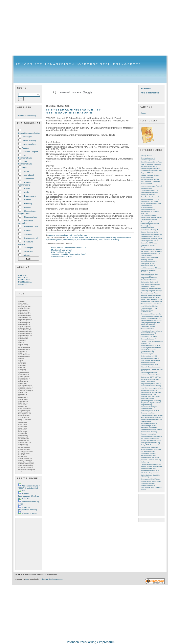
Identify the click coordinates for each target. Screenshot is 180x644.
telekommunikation (147, 335)
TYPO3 (158, 384)
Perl (153, 329)
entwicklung (145, 477)
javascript (144, 460)
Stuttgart (154, 407)
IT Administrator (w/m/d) (62, 250)
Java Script (145, 291)
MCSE (158, 341)
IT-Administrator (146, 318)
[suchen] (89, 92)
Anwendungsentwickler (149, 373)
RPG (142, 182)
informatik (158, 487)
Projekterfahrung (147, 395)
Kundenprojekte (152, 232)
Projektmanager (146, 420)
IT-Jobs (157, 479)
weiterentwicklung (147, 449)
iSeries (159, 218)
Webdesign (158, 291)
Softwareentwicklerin (148, 314)
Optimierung (145, 377)
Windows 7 (149, 182)
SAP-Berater (145, 251)
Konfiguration (145, 390)
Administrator (72, 237)
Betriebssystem (152, 321)
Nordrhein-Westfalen (26, 222)
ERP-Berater (153, 243)
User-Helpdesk (146, 392)
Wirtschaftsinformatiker (153, 417)
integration (144, 388)
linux (154, 469)
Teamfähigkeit (146, 201)
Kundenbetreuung (147, 293)
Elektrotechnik (146, 407)
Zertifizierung (145, 272)
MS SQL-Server (146, 156)
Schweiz (27, 255)
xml (153, 458)
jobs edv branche (30, 513)
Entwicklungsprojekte (148, 162)
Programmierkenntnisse (149, 278)
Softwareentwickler (147, 479)
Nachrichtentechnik (147, 365)
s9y (27, 579)
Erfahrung (144, 234)
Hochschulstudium (147, 436)
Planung (155, 318)
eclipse (154, 426)
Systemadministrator (154, 441)
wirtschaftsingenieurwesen (150, 224)
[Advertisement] (90, 28)
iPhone (151, 241)
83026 (150, 184)
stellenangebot (146, 481)
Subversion (158, 249)
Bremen (28, 200)
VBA (142, 316)
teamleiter (144, 295)
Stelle (159, 481)
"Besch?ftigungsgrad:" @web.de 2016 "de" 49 (29, 496)
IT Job (155, 308)
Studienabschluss (147, 310)
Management (145, 297)
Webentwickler (146, 329)
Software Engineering (148, 358)
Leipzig (152, 268)
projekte (149, 466)
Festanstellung (29, 140)
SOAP (152, 377)
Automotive (151, 381)
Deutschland (28, 179)
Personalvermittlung (27, 116)
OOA (156, 365)
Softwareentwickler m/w (61, 256)
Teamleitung (158, 415)
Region (25, 167)
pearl (143, 214)
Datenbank (158, 436)
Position (25, 148)
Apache (158, 314)
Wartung (158, 386)
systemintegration (147, 401)
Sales (143, 270)
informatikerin (146, 302)
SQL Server (155, 211)
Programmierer (154, 473)
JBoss (157, 375)
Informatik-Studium (153, 284)
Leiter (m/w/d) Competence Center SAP (68, 248)
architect (154, 253)
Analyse (155, 420)
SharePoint (145, 197)
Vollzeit (154, 481)
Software (149, 475)
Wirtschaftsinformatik (148, 471)
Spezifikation (156, 392)
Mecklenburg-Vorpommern (27, 212)
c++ (142, 451)
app (149, 295)
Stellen (106, 240)
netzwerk (144, 379)
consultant (159, 388)
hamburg (152, 388)
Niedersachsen (31, 217)
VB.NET (144, 381)
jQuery (149, 226)
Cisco (150, 206)
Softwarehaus (146, 211)
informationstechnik (147, 228)
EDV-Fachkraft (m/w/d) (61, 252)
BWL (149, 397)
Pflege (150, 188)
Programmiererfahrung (149, 215)
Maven (153, 245)
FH (161, 341)
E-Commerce (145, 220)
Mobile (148, 193)
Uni (161, 234)
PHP (148, 445)
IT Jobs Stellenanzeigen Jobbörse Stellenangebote (79, 64)
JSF (142, 350)
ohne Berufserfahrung (25, 163)
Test (153, 397)
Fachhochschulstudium (149, 257)
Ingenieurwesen (146, 190)
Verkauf (143, 226)
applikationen (156, 360)
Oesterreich (28, 251)
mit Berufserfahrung (25, 157)
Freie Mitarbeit (29, 144)
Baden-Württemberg (24, 184)
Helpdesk (151, 171)
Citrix (156, 274)
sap (148, 462)
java (157, 471)
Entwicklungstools (147, 199)
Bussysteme (145, 247)
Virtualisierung (157, 316)
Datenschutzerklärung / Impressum (90, 642)
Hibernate (144, 367)
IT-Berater (158, 268)
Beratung (144, 413)
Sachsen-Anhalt (31, 238)
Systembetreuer (156, 302)
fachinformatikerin (147, 207)
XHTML (157, 411)
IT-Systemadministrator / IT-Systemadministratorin (74, 111)
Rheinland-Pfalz (31, 227)
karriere (153, 327)
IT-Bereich (159, 369)
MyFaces (159, 162)
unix (142, 438)
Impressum (146, 88)
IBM (158, 234)
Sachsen (28, 234)
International (28, 175)
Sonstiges (27, 137)
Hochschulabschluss (148, 209)
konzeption (152, 434)
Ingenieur (157, 236)
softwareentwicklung (148, 485)
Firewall (156, 199)
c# (150, 458)
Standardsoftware (147, 179)
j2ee (153, 369)
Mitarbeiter (145, 473)
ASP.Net (157, 377)
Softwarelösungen (147, 158)
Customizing (145, 282)
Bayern (27, 188)
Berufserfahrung (150, 451)
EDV (142, 490)
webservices (145, 337)
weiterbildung (156, 295)
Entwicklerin (145, 286)
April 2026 (23, 275)
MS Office (153, 337)
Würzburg (115, 240)
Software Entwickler (148, 339)
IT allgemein (149, 164)
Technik (156, 179)
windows (157, 447)
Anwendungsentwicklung (149, 427)
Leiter (151, 222)
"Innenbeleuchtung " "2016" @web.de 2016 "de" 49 (29, 488)
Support (144, 466)
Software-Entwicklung (148, 333)
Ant (149, 253)
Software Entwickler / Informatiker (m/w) (68, 254)
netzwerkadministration (149, 423)
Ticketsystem (145, 280)
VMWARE (144, 415)
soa (155, 241)
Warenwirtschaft (151, 203)
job (142, 483)
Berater (143, 363)
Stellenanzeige (146, 426)
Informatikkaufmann (148, 331)
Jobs (100, 240)
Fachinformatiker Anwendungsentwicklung (97, 237)
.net (145, 438)
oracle (156, 449)
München (151, 460)
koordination (156, 169)
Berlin (27, 192)
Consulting (157, 401)
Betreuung (148, 316)
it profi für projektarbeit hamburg (28, 508)
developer (144, 443)
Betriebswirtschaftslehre (149, 261)
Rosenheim (154, 390)
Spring (157, 397)
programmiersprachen (152, 323)
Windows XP (151, 363)
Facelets (153, 280)
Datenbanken (145, 432)
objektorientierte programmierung (151, 404)
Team (156, 293)
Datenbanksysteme (147, 274)
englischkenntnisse (147, 398)
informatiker (145, 458)
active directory (146, 369)
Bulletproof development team (51, 579)
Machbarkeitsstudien (148, 166)
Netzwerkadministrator (149, 430)
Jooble (144, 113)
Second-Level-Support (149, 218)
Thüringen (29, 248)
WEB (143, 164)
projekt (154, 455)
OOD (155, 356)
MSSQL (144, 175)
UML (155, 395)
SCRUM (157, 346)
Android (143, 375)
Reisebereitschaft (155, 289)
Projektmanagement (148, 464)
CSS (152, 447)
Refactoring (145, 222)
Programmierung (149, 483)
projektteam (157, 304)
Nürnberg (154, 432)
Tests (151, 266)
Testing (143, 245)
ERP (156, 460)
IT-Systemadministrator (87, 240)
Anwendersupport (147, 276)
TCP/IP (152, 264)
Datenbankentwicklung (154, 299)
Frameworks (145, 327)
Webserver (158, 164)
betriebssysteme (156, 239)
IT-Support (144, 343)
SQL (160, 460)
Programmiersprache (148, 384)
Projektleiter (145, 403)
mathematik (151, 375)
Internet (152, 286)
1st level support (146, 255)
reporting (144, 177)
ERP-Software (152, 173)
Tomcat (150, 260)
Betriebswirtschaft (154, 367)
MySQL (158, 464)
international (145, 230)
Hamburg (28, 203)
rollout (152, 251)
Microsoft (144, 397)
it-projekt (150, 177)
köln (153, 341)
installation (151, 413)
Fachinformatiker (147, 469)
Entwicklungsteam (147, 236)
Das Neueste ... (25, 282)
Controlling (152, 234)
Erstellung (144, 241)
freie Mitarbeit (146, 239)
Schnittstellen (145, 371)
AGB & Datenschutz (150, 93)
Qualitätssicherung (147, 352)
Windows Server (146, 304)
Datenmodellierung (147, 249)
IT (75, 240)
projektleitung (145, 447)
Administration (146, 455)
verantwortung (146, 354)
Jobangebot (145, 264)
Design (143, 445)
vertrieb (151, 415)
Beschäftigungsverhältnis (29, 133)
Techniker (152, 195)
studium (144, 462)
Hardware (144, 434)
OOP (148, 245)
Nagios (152, 291)
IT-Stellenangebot (150, 350)
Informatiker (68, 240)
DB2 (154, 190)
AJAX (143, 417)
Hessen (28, 207)
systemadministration (148, 453)
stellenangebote (153, 379)
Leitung (143, 284)
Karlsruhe (158, 331)
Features (154, 220)
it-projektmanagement (148, 159)
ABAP (150, 308)
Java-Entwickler (146, 306)
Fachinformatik (146, 312)
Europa (26, 171)
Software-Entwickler (148, 386)
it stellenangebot (155, 197)
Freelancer (145, 289)
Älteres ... (22, 284)
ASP (142, 348)
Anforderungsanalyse (148, 186)
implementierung (154, 443)
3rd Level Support (153, 175)
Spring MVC (154, 282)
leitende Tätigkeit (30, 152)
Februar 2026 (24, 280)
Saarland (28, 230)
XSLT (159, 253)
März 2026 (23, 277)
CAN (146, 214)
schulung (153, 230)
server (149, 422)
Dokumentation (155, 445)
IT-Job (149, 341)
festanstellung (146, 487)
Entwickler (156, 475)
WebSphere (145, 266)
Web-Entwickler (151, 270)
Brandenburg (30, 196)
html (160, 449)
